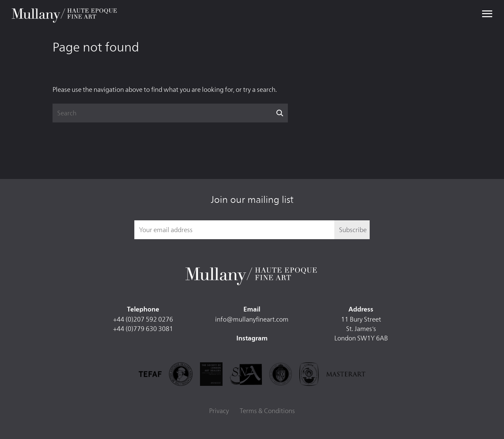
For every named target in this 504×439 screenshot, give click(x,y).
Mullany (65, 14)
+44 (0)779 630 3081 (143, 329)
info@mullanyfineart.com (252, 319)
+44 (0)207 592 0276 (143, 319)
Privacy (219, 411)
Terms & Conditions (267, 411)
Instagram (252, 339)
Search (280, 113)
